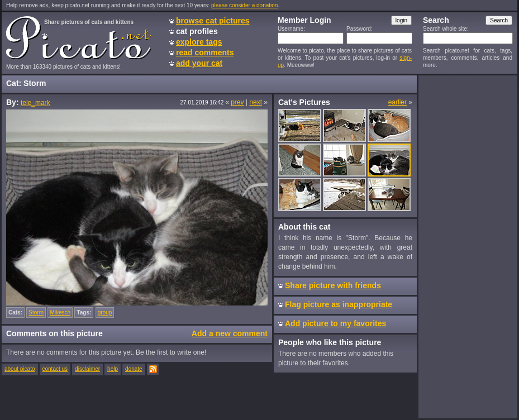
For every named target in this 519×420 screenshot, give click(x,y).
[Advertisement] (468, 246)
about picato (20, 369)
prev (237, 102)
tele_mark (35, 103)
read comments (205, 52)
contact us (55, 369)
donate (134, 369)
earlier (397, 102)
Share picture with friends (333, 285)
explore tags (199, 42)
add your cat (199, 63)
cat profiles (197, 31)
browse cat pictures (213, 21)
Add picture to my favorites (335, 323)
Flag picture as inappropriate (339, 304)
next (256, 102)
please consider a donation (245, 5)
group (105, 312)
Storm (36, 312)
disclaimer (87, 369)
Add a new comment (230, 333)
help (113, 369)
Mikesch (60, 312)
